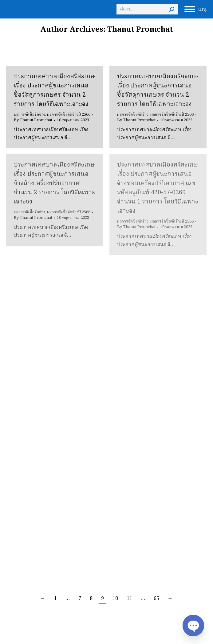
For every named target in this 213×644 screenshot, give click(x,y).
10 (115, 599)
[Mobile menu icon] (195, 9)
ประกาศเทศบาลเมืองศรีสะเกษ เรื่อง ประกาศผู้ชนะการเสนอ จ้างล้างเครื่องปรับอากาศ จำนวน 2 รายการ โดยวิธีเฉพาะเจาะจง (54, 183)
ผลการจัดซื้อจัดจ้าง (30, 115)
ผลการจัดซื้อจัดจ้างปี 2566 (69, 115)
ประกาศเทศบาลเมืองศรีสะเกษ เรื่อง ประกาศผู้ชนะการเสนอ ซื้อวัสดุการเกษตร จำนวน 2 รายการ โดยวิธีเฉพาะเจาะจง (54, 91)
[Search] (147, 9)
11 (129, 599)
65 (156, 599)
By (33, 120)
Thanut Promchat (140, 30)
